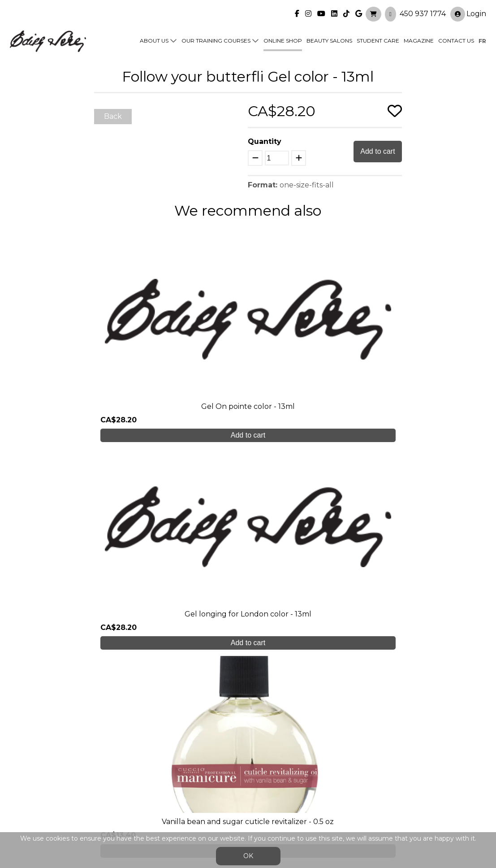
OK (248, 856)
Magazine (419, 37)
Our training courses (216, 37)
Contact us (456, 37)
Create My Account (248, 661)
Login (468, 10)
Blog (137, 770)
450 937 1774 (423, 9)
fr (482, 37)
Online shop (283, 37)
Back (113, 116)
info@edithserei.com (165, 788)
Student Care (378, 37)
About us (154, 37)
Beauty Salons (329, 37)
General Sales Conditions (228, 792)
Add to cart (377, 151)
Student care (152, 752)
